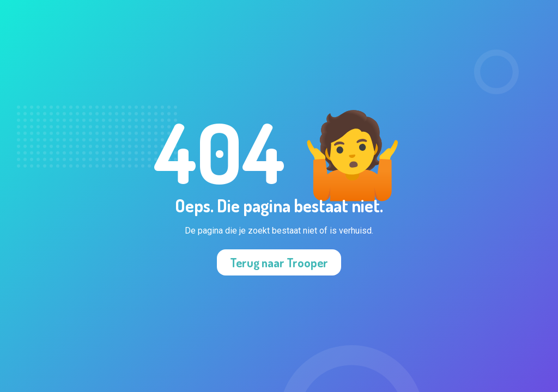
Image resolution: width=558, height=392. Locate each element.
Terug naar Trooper (279, 262)
